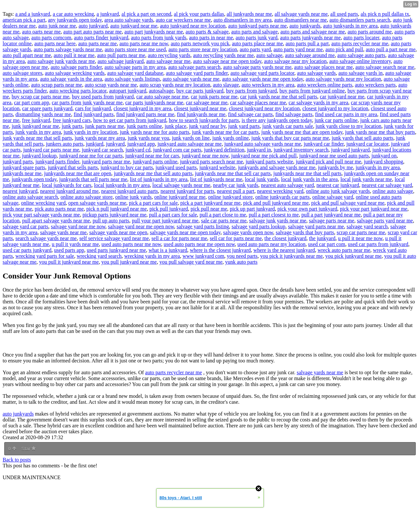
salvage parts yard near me (385, 221)
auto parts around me (370, 32)
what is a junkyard (168, 250)
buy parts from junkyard (252, 91)
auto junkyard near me (134, 26)
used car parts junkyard (27, 250)
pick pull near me (209, 209)
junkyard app (141, 144)
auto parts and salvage (255, 32)
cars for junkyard (93, 108)
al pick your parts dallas (199, 14)
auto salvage (269, 55)
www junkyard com (203, 256)
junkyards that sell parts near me (93, 179)
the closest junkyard (285, 238)
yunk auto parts (241, 262)
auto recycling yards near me (223, 55)
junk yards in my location (91, 132)
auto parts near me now (144, 43)
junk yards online (231, 138)
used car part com (327, 244)
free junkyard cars (72, 120)
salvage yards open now (248, 232)
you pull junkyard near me (129, 262)
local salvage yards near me (181, 185)
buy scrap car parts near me (41, 97)
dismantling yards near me (43, 114)
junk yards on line (191, 138)
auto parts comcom (52, 38)
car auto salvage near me (162, 97)
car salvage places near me (258, 102)
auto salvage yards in (360, 73)
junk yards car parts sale (288, 126)
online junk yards (133, 197)
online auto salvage (393, 191)
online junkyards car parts (283, 197)
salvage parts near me (331, 221)
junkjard (95, 144)
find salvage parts (294, 114)
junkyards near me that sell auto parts (153, 173)
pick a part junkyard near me (210, 203)
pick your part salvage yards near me (41, 215)
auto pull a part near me (391, 49)
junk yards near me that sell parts (37, 138)
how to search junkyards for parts (204, 120)
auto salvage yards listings (132, 79)
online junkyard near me (180, 197)
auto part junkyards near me (154, 32)
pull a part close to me (223, 215)
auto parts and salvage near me (313, 32)
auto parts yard (255, 49)
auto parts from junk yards (159, 38)
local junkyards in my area (122, 185)
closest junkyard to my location (336, 108)
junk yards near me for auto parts (154, 132)
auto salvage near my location (295, 61)
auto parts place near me (257, 43)
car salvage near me (207, 102)
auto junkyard (93, 26)
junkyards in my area (378, 167)
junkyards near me (22, 173)
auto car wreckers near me (183, 20)
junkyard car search (102, 150)
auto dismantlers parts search (360, 20)
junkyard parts (18, 162)
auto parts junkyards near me (311, 38)
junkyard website (217, 167)
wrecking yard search (99, 256)
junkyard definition (224, 150)
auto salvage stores (22, 73)
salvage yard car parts (25, 226)
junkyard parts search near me (212, 162)
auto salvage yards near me (191, 79)
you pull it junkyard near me (69, 262)
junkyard (115, 144)
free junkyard (36, 120)
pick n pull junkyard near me (116, 209)
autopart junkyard (127, 91)
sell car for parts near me (236, 238)
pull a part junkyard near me (331, 215)
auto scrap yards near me (111, 85)
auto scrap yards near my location (175, 85)
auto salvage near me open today (227, 61)
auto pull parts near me (121, 55)
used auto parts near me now (131, 244)
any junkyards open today (75, 20)
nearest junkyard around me (69, 191)
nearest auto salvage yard (287, 185)
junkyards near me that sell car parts (233, 173)
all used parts (344, 14)
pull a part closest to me (274, 215)
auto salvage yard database (135, 73)
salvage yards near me (63, 232)
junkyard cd (138, 150)
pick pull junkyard (168, 209)
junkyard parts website (269, 162)
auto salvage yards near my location (344, 79)
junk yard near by (207, 126)
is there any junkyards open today (277, 120)
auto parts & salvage (207, 32)
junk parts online (144, 126)
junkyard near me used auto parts (334, 156)
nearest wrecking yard (280, 191)
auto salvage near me (168, 61)
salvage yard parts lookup (259, 226)
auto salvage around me (310, 55)
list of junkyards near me (216, 179)
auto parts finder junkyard (101, 38)
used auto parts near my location (271, 244)
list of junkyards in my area (159, 179)
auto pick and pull (344, 49)
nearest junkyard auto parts (129, 191)
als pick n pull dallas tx (385, 14)
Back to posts (17, 460)
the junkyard (322, 238)
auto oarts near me (41, 32)
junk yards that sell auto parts (363, 138)
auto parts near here (55, 43)
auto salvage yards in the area (71, 79)
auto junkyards (305, 26)
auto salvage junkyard (120, 61)
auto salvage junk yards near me (61, 61)
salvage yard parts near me (316, 226)
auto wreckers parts (375, 85)
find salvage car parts (250, 114)
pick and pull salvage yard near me (348, 203)
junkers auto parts (65, 144)
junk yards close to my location (348, 126)
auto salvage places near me (323, 67)
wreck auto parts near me (344, 250)
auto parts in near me (211, 38)
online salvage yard (333, 197)
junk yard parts (244, 126)
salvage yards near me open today (185, 232)
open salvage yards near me (97, 203)
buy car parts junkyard (200, 91)
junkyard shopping (384, 162)
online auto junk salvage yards (338, 191)
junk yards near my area (100, 138)
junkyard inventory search (301, 150)
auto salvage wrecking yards (75, 73)
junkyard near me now (205, 156)
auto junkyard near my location (193, 26)
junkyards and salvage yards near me (277, 167)
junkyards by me (336, 167)
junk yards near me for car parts (225, 132)
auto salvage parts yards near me (257, 67)
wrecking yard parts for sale (45, 256)
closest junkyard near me (200, 108)
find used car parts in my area (346, 114)
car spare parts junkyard (47, 108)
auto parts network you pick (200, 43)
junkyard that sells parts (73, 167)
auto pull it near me (74, 55)
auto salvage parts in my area (135, 67)
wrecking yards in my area (152, 256)
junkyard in (259, 150)
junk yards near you (148, 138)
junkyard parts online (155, 162)
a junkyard (108, 14)
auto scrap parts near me (57, 85)
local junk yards (262, 179)
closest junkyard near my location (264, 108)
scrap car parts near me (361, 232)
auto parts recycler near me (360, 43)
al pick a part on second (146, 14)
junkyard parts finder (57, 162)
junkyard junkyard (350, 150)
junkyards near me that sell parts (307, 173)
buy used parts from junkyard (103, 97)
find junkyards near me (201, 114)
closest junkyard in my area (142, 108)
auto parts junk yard (257, 38)
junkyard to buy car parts (127, 167)
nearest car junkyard (338, 185)
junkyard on (384, 156)
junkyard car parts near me (51, 150)
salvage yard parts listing (203, 226)
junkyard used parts (176, 167)
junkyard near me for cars (152, 156)
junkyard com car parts (177, 150)
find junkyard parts (94, 114)
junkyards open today (34, 179)
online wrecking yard (43, 203)
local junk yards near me (366, 179)
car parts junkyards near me (154, 102)
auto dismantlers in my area (243, 20)
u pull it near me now (360, 238)
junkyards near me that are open (78, 173)
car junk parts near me (214, 97)
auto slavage (226, 85)
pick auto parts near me (59, 209)
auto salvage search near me (385, 67)
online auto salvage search (30, 197)
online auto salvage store (86, 197)
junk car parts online (336, 120)
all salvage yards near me (301, 14)
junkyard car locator (367, 144)
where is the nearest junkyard (284, 250)
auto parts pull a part (307, 43)
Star (29, 449)
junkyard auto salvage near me (189, 144)
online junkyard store (230, 197)
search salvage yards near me (46, 238)
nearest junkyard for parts (187, 191)
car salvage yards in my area (319, 102)
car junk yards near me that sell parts (279, 97)
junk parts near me (105, 126)
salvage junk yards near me (278, 221)
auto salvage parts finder (76, 67)
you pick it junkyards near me (292, 256)
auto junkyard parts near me (257, 26)
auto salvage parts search (194, 67)
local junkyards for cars (67, 185)
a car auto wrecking (73, 14)
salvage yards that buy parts (305, 232)
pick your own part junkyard (307, 209)
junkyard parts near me (106, 162)
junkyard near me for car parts (91, 156)
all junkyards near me (249, 14)
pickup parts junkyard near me (114, 215)
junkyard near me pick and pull (264, 156)
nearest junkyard (20, 191)
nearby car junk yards (236, 185)
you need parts (242, 256)
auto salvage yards (316, 73)
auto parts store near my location (203, 49)
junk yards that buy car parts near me (290, 138)
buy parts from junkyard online (312, 91)
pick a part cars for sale (153, 203)
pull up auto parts (111, 221)
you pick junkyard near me (353, 256)
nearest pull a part (236, 191)
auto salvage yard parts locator (262, 73)
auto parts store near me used (135, 49)
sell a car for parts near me (179, 238)
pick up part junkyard (252, 209)
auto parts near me (97, 43)
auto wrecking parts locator (78, 91)
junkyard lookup (39, 156)
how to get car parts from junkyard (130, 120)
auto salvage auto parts (361, 55)
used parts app (69, 250)
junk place (176, 126)
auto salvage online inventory (360, 61)
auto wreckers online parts (325, 85)
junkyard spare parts (24, 167)
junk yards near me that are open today (302, 132)
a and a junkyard (32, 14)
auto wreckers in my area (268, 85)
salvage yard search (367, 226)
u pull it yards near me (75, 244)
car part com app (32, 102)
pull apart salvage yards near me (56, 221)
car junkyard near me (342, 97)
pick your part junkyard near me (374, 209)
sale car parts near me (224, 221)
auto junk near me (57, 26)
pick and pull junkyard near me (276, 203)
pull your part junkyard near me (165, 221)
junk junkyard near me (35, 126)
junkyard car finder (324, 144)
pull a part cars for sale (173, 215)
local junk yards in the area (310, 179)
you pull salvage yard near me (191, 262)
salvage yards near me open (118, 232)
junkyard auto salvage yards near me (262, 144)
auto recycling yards (169, 55)
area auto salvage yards (129, 20)
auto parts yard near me (298, 49)
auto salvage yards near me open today (263, 79)
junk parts (72, 126)
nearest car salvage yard (387, 185)
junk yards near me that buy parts (380, 132)
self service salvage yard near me (114, 238)
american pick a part (24, 20)
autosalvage (161, 91)
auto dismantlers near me (301, 20)
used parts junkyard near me (116, 250)
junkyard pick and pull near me (328, 162)
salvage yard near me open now (141, 226)
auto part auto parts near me (93, 32)
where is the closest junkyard (220, 250)
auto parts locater (361, 38)
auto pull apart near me (27, 55)
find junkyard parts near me (145, 114)
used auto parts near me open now (199, 244)
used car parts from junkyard (378, 244)
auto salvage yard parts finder (197, 73)
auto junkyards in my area (350, 26)
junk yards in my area (38, 132)
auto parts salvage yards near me (68, 49)
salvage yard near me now (78, 226)
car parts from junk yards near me (87, 102)
